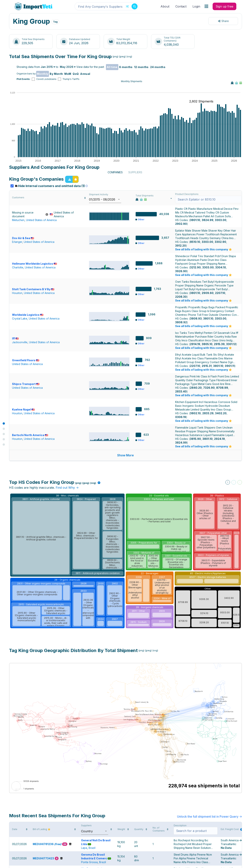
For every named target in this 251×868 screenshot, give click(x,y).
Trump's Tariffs (71, 79)
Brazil (92, 755)
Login (196, 6)
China (85, 799)
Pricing (157, 864)
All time (112, 67)
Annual (85, 74)
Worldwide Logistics (28, 377)
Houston (17, 359)
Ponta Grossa (89, 777)
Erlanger (17, 315)
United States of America (41, 295)
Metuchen (18, 295)
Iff (15, 399)
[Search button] (135, 6)
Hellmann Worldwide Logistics (35, 333)
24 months (158, 67)
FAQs (145, 864)
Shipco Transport (26, 442)
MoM (68, 74)
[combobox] (107, 6)
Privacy (132, 864)
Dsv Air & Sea (23, 311)
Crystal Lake (20, 381)
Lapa (84, 755)
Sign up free (224, 6)
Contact (181, 6)
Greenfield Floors (26, 420)
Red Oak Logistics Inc (98, 837)
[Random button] (127, 6)
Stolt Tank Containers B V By (33, 355)
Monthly (43, 74)
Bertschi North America (30, 486)
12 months (141, 67)
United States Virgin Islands (98, 840)
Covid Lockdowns (46, 79)
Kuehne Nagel (23, 464)
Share (223, 21)
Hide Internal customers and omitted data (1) (51, 261)
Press (105, 864)
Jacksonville (20, 402)
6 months (126, 67)
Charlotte (18, 337)
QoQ (76, 74)
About (165, 6)
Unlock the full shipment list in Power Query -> (210, 720)
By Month (56, 74)
